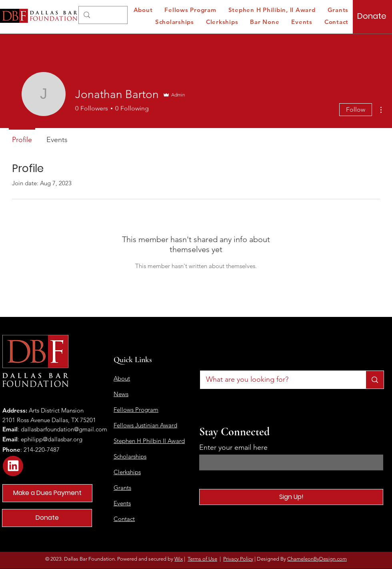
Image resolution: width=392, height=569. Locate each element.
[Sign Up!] (291, 497)
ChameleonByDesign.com (317, 559)
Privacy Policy (238, 559)
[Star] (13, 466)
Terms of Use (202, 559)
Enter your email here (233, 447)
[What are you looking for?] (277, 380)
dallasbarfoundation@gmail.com (64, 429)
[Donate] (372, 16)
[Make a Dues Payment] (47, 493)
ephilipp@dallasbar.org (52, 439)
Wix (179, 559)
